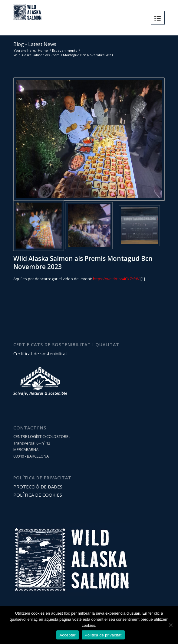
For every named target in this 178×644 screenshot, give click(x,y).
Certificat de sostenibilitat (40, 353)
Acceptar (67, 635)
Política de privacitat (103, 635)
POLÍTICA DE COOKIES (38, 495)
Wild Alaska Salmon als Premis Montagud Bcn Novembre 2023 (83, 263)
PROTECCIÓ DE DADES (38, 487)
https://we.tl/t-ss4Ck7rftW (116, 279)
